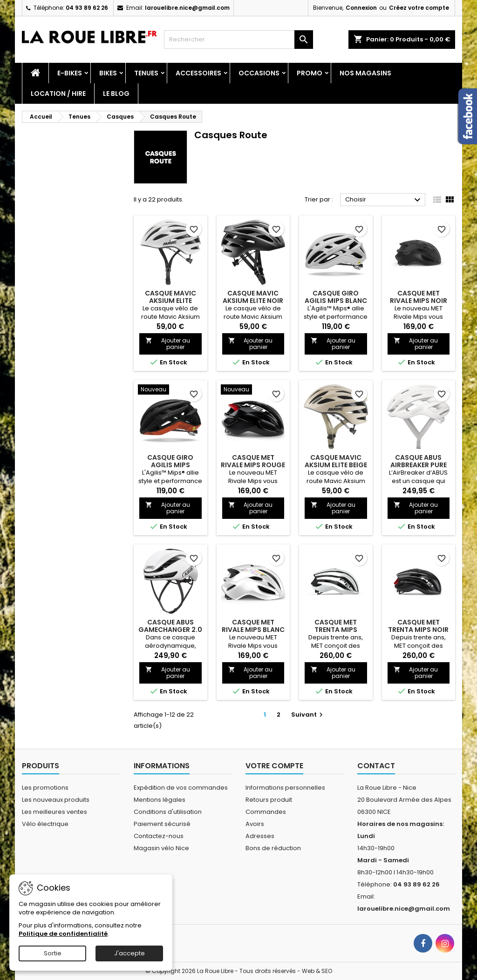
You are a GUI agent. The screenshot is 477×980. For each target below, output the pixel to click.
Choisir (384, 200)
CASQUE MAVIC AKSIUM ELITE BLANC (170, 301)
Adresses (260, 836)
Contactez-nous (159, 836)
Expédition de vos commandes (181, 788)
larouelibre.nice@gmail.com (187, 8)
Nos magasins (365, 73)
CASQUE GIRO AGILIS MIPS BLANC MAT (336, 301)
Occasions (259, 73)
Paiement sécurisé (162, 824)
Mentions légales (160, 800)
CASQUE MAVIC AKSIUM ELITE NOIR (253, 297)
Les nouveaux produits (56, 800)
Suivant (308, 715)
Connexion (361, 8)
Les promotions (45, 788)
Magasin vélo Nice (161, 848)
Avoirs (255, 824)
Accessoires (198, 73)
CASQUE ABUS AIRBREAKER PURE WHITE (419, 465)
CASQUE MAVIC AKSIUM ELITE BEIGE (336, 461)
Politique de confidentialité (63, 934)
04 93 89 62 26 (87, 8)
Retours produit (269, 800)
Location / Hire (58, 94)
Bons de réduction (273, 848)
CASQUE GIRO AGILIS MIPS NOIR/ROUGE (170, 465)
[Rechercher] (238, 40)
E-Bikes (70, 73)
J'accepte (129, 953)
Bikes (108, 73)
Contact (376, 766)
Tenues (146, 73)
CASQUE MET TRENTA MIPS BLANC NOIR (336, 630)
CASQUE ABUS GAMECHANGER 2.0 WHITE (170, 630)
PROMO (310, 73)
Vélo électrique (45, 824)
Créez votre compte (419, 8)
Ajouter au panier (168, 344)
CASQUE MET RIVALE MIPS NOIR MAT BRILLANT (419, 301)
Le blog (116, 94)
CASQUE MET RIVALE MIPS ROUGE (253, 461)
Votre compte (274, 766)
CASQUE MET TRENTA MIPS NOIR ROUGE (418, 630)
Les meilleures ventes (55, 812)
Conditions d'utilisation (168, 812)
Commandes (266, 812)
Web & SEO (317, 971)
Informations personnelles (285, 788)
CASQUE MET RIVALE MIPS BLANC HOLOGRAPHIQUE (253, 630)
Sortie (53, 953)
